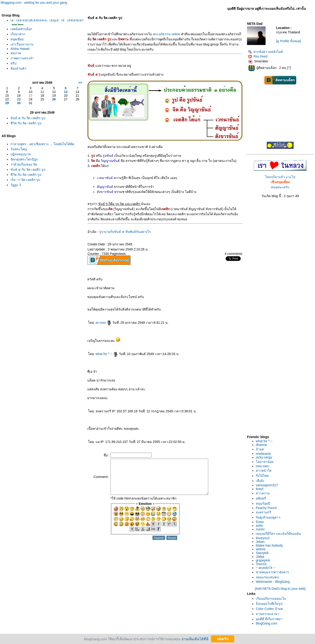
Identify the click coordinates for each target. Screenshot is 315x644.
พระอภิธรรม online (167, 34)
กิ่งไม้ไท (262, 476)
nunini (260, 529)
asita (259, 525)
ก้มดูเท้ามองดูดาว (268, 517)
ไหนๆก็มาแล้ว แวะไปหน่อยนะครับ (280, 182)
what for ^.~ (107, 354)
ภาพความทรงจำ (22, 58)
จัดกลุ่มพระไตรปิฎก (24, 159)
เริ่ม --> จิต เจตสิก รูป (25, 180)
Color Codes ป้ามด (269, 609)
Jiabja (260, 557)
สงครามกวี (263, 512)
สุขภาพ (16, 53)
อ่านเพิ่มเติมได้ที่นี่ (195, 639)
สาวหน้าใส (264, 471)
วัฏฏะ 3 (16, 185)
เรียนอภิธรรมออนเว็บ (271, 599)
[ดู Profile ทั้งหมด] (288, 41)
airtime (261, 549)
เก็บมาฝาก (18, 34)
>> (80, 83)
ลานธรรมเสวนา (268, 614)
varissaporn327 (267, 485)
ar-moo (104, 323)
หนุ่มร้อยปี (263, 503)
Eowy (260, 522)
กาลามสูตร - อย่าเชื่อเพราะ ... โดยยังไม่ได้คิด (42, 144)
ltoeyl (260, 489)
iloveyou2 (263, 538)
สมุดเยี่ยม (17, 39)
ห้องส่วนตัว (18, 68)
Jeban (260, 542)
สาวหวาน (263, 493)
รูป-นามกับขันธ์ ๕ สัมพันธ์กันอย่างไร (125, 232)
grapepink (263, 560)
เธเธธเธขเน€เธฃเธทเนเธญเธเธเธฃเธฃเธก (47, 20)
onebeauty (263, 454)
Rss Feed (258, 56)
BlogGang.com (267, 623)
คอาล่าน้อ (265, 462)
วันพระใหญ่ (19, 149)
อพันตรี (261, 498)
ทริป (13, 63)
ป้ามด (260, 449)
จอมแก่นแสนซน (267, 577)
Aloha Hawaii (20, 49)
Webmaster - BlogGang (273, 582)
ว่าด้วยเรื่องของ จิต (24, 164)
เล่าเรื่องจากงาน (22, 44)
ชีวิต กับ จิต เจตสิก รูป (26, 123)
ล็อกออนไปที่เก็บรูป (269, 604)
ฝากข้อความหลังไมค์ (265, 52)
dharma (261, 445)
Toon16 (261, 564)
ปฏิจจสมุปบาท (21, 154)
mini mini (262, 466)
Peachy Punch (266, 508)
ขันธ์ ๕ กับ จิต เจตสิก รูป (28, 118)
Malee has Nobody (269, 545)
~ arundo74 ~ (265, 568)
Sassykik (262, 553)
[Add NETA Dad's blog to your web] (280, 589)
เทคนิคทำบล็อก (21, 29)
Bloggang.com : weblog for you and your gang (34, 3)
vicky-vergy (264, 457)
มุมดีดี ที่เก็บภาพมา (269, 619)
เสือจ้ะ (260, 481)
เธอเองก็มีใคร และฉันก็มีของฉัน (278, 534)
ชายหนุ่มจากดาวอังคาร (272, 572)
